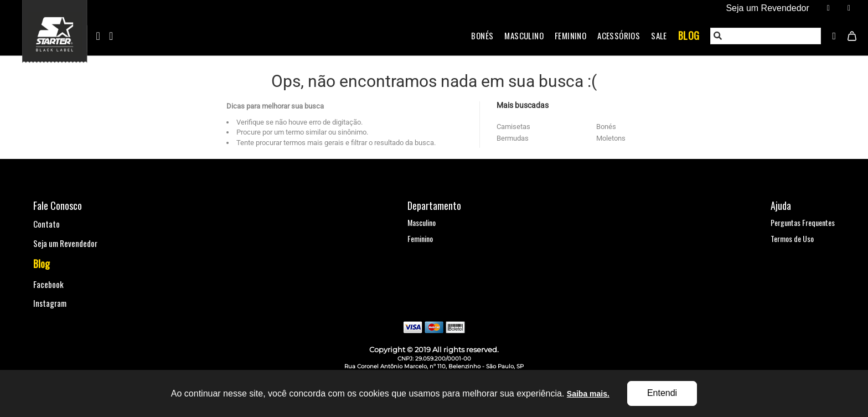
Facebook (48, 284)
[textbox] (766, 36)
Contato (46, 224)
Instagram (50, 303)
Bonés (482, 35)
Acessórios (619, 35)
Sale (659, 35)
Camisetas (513, 127)
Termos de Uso (792, 238)
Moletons (611, 138)
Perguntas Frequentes (803, 222)
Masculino (524, 35)
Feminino (570, 35)
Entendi (662, 393)
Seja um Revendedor (65, 243)
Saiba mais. (588, 394)
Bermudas (513, 138)
